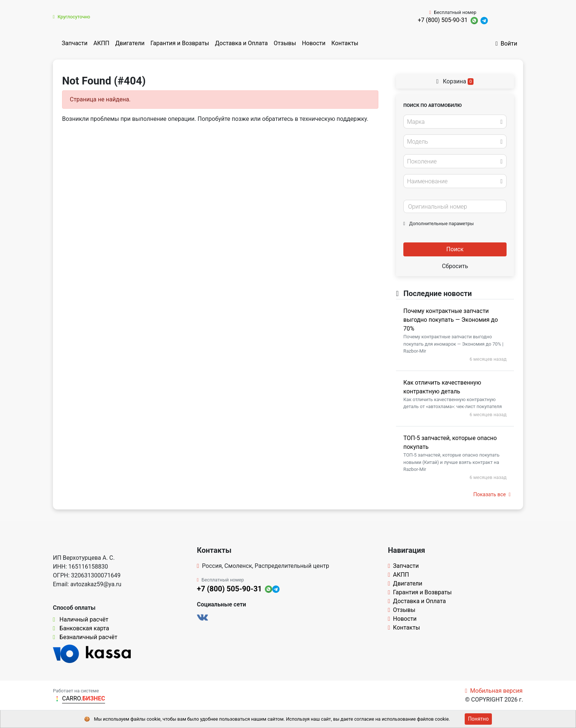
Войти (506, 44)
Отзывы (285, 43)
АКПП (101, 43)
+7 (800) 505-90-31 (443, 20)
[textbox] (453, 122)
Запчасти (75, 43)
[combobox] (455, 122)
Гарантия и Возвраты (180, 43)
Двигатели (130, 43)
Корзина (455, 81)
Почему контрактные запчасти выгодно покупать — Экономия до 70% (451, 320)
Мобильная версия (494, 691)
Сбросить (455, 266)
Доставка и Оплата (241, 43)
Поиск (455, 249)
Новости (314, 43)
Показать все (492, 494)
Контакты (345, 43)
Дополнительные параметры (439, 224)
